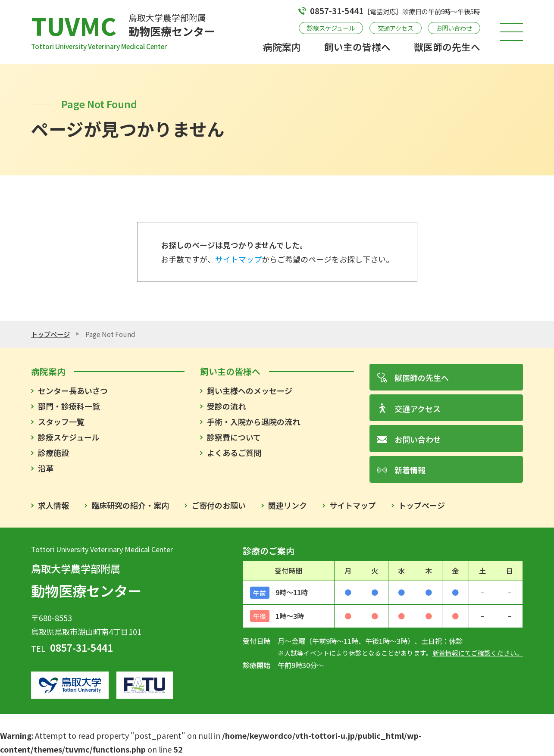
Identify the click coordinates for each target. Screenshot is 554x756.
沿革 (46, 468)
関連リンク (288, 505)
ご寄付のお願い (219, 505)
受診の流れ (226, 406)
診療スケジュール (331, 28)
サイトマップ (238, 259)
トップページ (50, 334)
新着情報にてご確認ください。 (478, 653)
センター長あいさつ (73, 390)
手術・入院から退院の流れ (254, 422)
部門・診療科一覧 (69, 406)
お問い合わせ (454, 28)
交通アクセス (396, 28)
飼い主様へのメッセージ (250, 390)
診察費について (234, 437)
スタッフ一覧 (61, 422)
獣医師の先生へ (447, 47)
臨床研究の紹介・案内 (130, 505)
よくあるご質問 (234, 453)
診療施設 (53, 453)
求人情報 (53, 505)
